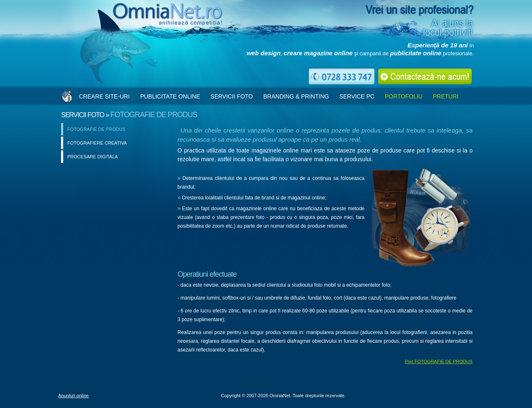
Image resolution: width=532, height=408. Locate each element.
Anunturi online (73, 396)
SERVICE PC (357, 96)
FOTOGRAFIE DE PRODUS (96, 129)
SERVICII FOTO (232, 96)
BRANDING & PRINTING (296, 96)
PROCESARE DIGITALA (92, 157)
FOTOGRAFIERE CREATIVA (97, 143)
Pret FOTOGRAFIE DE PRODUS (439, 361)
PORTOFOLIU (404, 96)
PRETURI (445, 96)
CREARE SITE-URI (104, 96)
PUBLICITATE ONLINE (170, 96)
